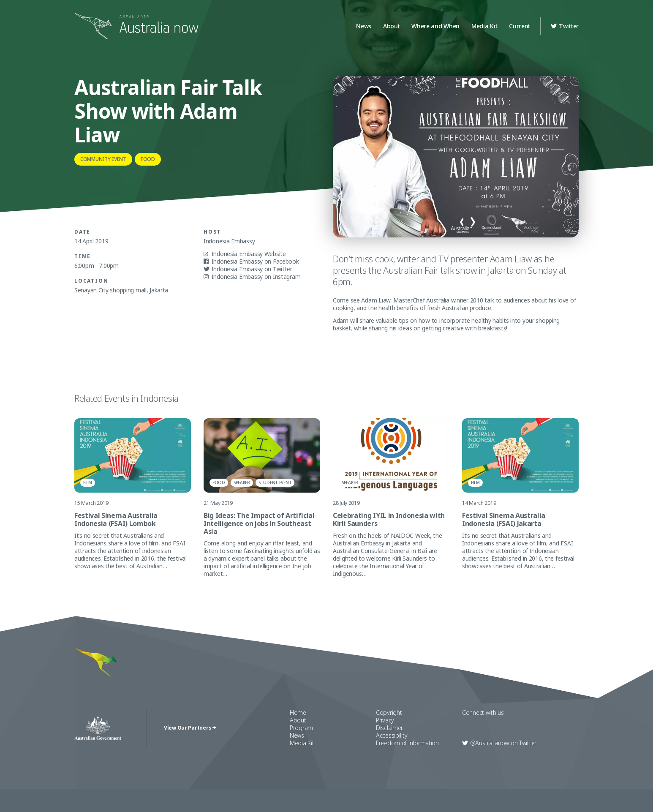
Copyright (389, 715)
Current (520, 26)
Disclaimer (389, 731)
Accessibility (392, 738)
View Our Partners (190, 730)
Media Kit (484, 26)
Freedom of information (407, 746)
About (392, 26)
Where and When (435, 26)
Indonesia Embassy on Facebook (251, 262)
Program (301, 731)
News (364, 26)
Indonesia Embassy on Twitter (248, 269)
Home (298, 715)
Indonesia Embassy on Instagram (252, 277)
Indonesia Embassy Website (245, 254)
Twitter (565, 26)
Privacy (385, 723)
